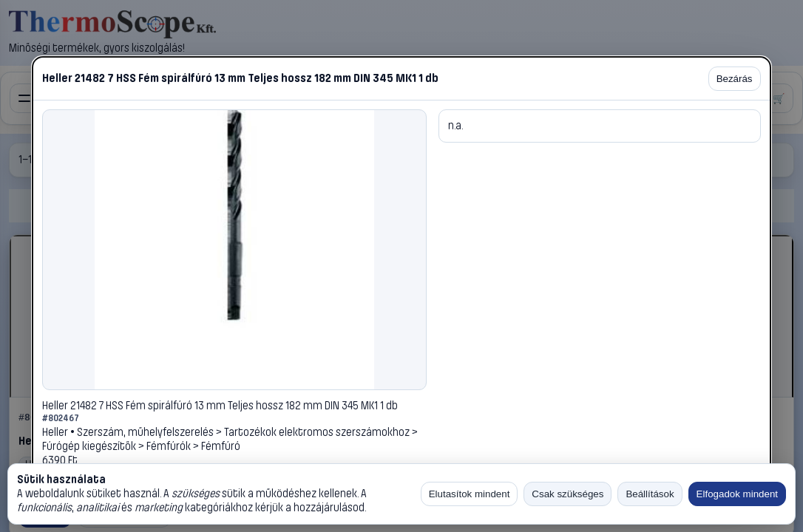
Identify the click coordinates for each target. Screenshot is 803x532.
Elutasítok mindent (470, 494)
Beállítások (650, 494)
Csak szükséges (567, 494)
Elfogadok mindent (737, 494)
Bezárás (735, 79)
